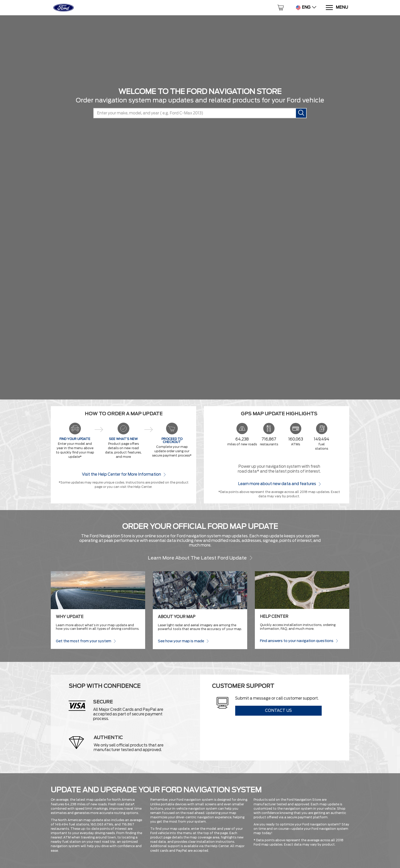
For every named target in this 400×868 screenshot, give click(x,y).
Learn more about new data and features (279, 484)
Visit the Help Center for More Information (124, 474)
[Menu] (337, 8)
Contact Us (278, 711)
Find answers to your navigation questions (299, 641)
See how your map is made (183, 641)
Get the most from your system (86, 641)
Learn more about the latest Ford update (200, 558)
